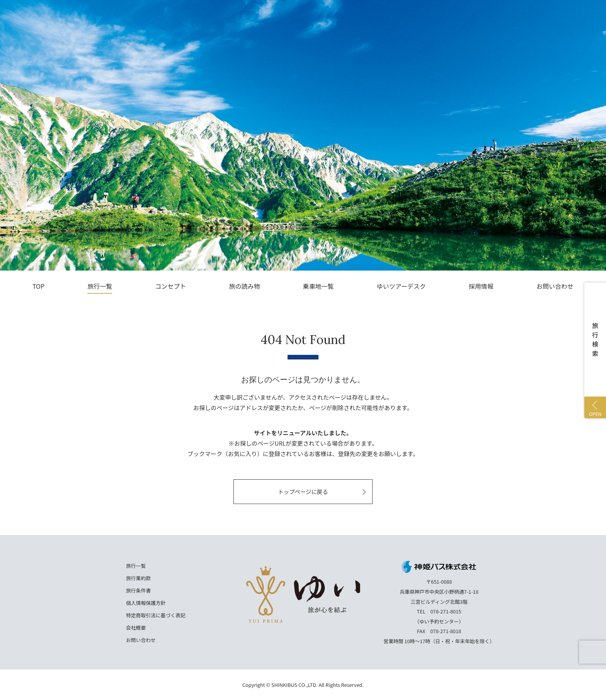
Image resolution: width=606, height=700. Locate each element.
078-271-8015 (446, 611)
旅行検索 (595, 339)
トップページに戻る (303, 491)
